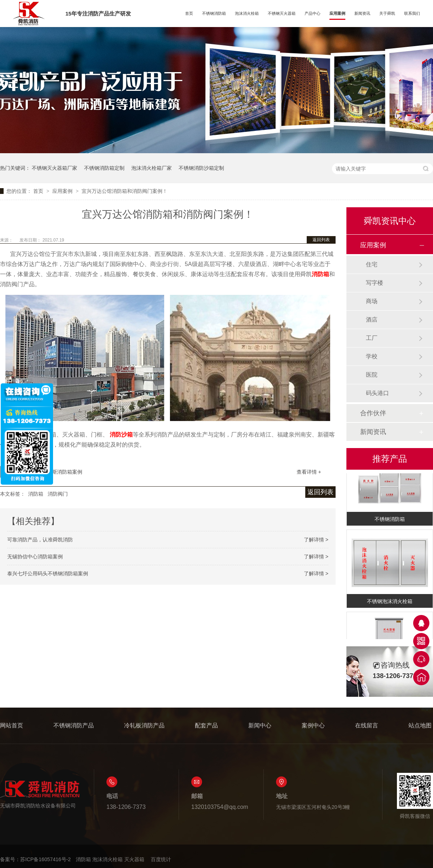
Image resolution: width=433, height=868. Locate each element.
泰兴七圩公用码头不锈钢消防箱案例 (48, 573)
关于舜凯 (387, 13)
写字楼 (375, 283)
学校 (372, 356)
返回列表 (321, 240)
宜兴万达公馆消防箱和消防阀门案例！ (124, 191)
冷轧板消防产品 (144, 725)
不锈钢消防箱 (214, 13)
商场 (372, 301)
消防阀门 (58, 494)
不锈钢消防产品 (74, 725)
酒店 (372, 320)
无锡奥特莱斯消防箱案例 (54, 472)
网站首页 (12, 725)
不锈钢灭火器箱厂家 (54, 168)
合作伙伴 (373, 413)
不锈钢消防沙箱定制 (201, 168)
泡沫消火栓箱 (247, 13)
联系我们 (412, 13)
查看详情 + (309, 472)
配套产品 (206, 725)
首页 (189, 13)
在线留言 (367, 725)
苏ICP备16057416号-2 (45, 859)
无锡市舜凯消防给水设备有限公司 (40, 794)
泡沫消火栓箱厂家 (152, 168)
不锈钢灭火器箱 (282, 13)
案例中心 (313, 725)
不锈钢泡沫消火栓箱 (390, 602)
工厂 (372, 338)
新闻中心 (260, 725)
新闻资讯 (362, 13)
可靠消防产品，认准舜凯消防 (40, 540)
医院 (372, 375)
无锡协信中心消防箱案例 (35, 557)
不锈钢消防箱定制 (104, 168)
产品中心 (312, 13)
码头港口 (377, 393)
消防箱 (36, 494)
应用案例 (337, 13)
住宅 (372, 264)
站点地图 (420, 725)
